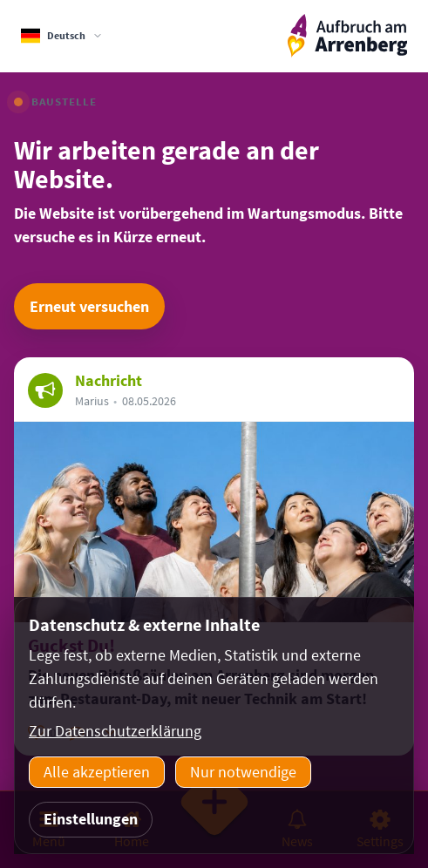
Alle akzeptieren (97, 772)
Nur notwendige (243, 772)
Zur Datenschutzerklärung (115, 731)
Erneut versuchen (89, 306)
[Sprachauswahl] (62, 36)
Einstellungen (91, 819)
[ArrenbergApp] (347, 36)
